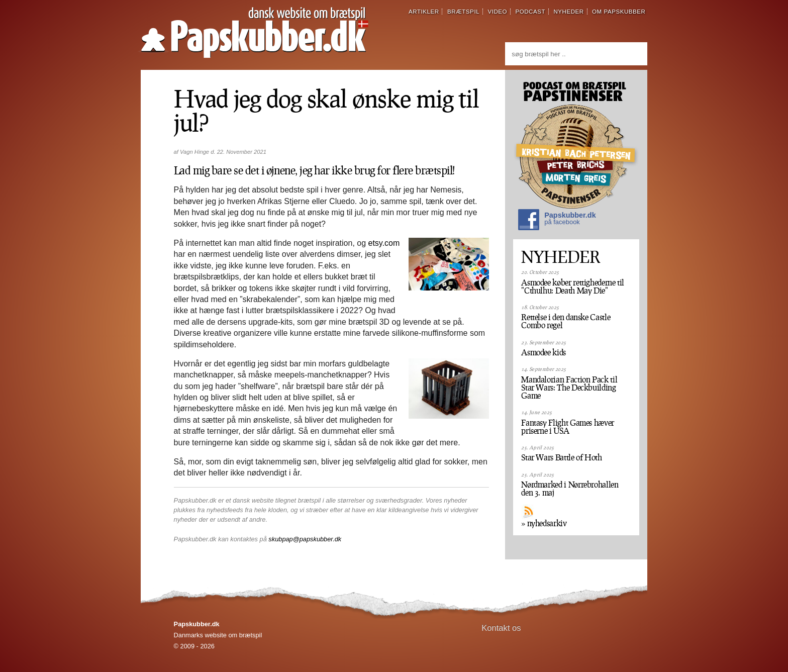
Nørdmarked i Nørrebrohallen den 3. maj (570, 489)
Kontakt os (501, 628)
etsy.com (384, 243)
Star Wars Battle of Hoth (561, 457)
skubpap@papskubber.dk (305, 539)
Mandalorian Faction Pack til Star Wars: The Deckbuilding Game (569, 388)
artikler (424, 12)
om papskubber (619, 12)
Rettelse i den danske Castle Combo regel (566, 321)
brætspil (463, 12)
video (497, 12)
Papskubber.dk (557, 221)
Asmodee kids (544, 352)
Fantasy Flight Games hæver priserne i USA (568, 427)
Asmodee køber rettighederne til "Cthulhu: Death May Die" (573, 286)
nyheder (568, 12)
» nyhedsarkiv (544, 523)
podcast (530, 12)
